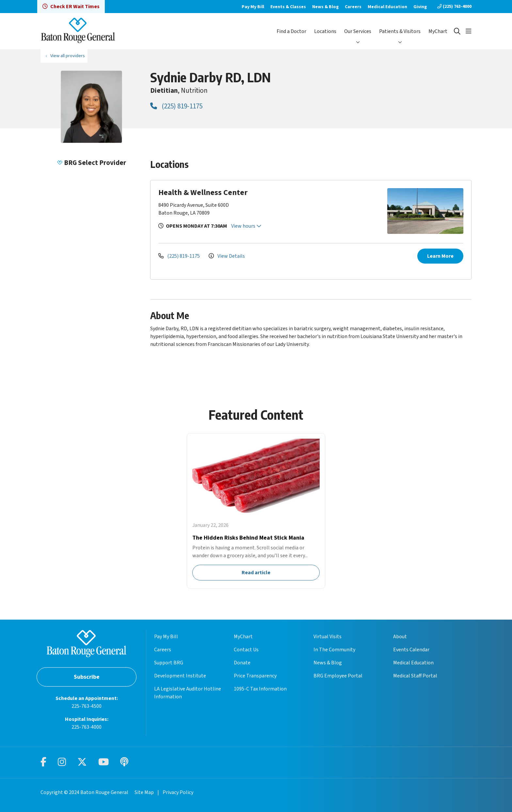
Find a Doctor (291, 31)
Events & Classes (288, 7)
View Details (227, 256)
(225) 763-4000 (454, 7)
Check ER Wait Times (71, 7)
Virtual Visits (328, 637)
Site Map (144, 792)
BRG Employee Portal (338, 676)
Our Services (358, 31)
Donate (242, 663)
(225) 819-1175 (176, 106)
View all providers (68, 56)
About (400, 637)
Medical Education (387, 7)
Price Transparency (255, 676)
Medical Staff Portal (415, 676)
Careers (353, 7)
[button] (469, 31)
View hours (246, 226)
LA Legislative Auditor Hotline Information (188, 693)
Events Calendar (411, 650)
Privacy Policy (178, 792)
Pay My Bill (253, 7)
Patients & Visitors (400, 31)
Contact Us (246, 650)
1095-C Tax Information (260, 689)
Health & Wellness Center (203, 193)
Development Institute (180, 676)
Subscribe (87, 677)
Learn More (440, 256)
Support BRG (169, 663)
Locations (325, 31)
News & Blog (325, 7)
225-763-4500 (87, 706)
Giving (420, 7)
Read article (256, 511)
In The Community (334, 650)
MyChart (438, 31)
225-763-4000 (87, 727)
